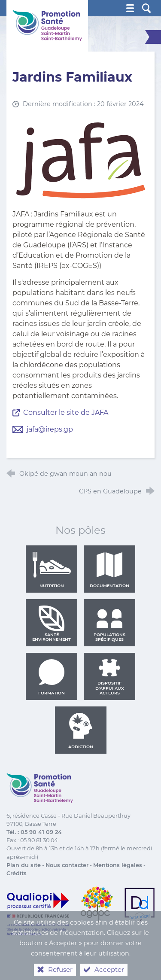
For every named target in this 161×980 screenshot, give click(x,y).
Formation (52, 677)
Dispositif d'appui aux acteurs (110, 677)
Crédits (17, 873)
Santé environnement (52, 624)
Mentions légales (118, 865)
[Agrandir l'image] (81, 160)
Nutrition (52, 570)
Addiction (81, 731)
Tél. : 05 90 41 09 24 (34, 832)
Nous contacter (67, 865)
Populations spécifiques (109, 624)
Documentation (109, 570)
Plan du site (24, 865)
